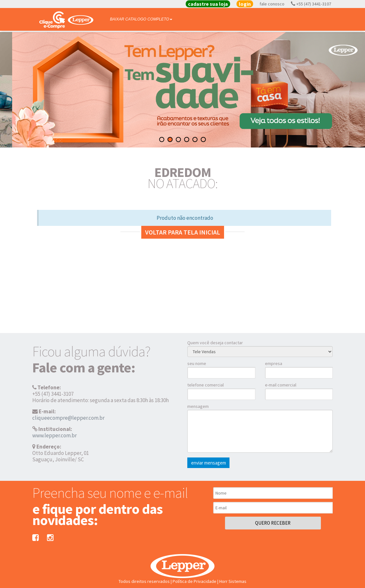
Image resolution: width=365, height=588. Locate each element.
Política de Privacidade (194, 581)
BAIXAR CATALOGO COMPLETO (141, 19)
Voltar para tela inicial (183, 232)
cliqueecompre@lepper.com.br (68, 418)
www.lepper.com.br (54, 435)
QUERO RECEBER (273, 523)
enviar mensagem (209, 463)
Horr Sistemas (233, 581)
